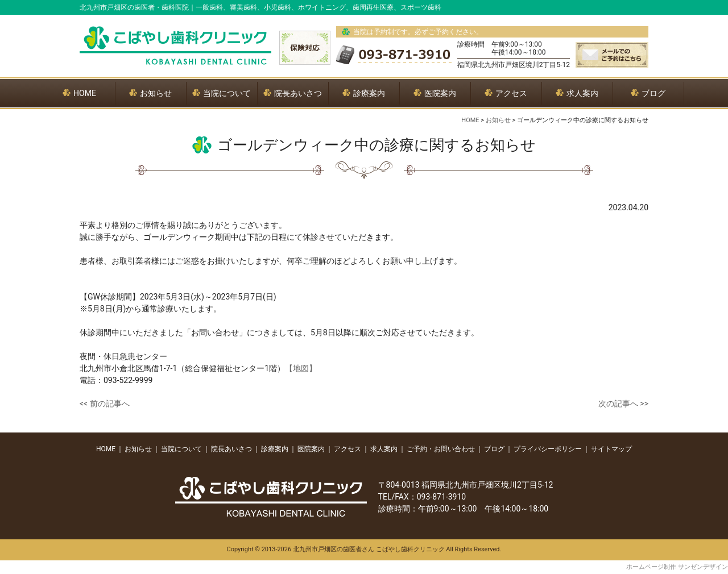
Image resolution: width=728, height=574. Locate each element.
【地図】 (301, 368)
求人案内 (384, 449)
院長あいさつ (231, 449)
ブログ (494, 449)
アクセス (348, 449)
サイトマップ (611, 449)
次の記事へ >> (623, 404)
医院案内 (311, 449)
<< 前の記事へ (105, 404)
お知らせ (138, 449)
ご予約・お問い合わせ (441, 449)
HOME (106, 449)
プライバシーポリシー (548, 449)
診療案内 (275, 449)
